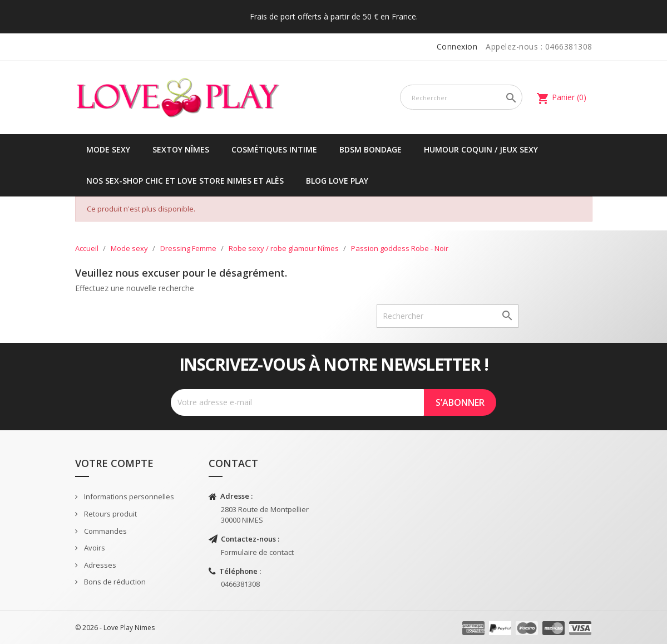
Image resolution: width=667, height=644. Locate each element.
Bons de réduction (114, 582)
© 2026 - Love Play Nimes (115, 628)
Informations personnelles (128, 496)
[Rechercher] (461, 97)
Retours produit (110, 514)
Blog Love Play (337, 181)
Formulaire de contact (257, 552)
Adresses (99, 565)
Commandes (105, 531)
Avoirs (94, 548)
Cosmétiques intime (274, 149)
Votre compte (114, 463)
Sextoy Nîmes (181, 149)
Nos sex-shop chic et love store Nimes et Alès (185, 181)
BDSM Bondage (370, 149)
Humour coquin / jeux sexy (481, 149)
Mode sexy (108, 149)
